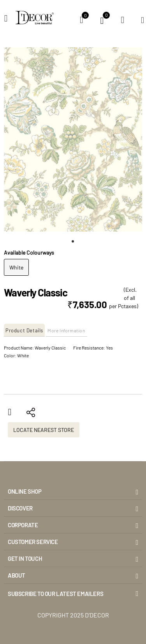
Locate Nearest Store (44, 430)
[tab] (25, 330)
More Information (66, 330)
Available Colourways (29, 252)
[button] (73, 241)
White (16, 267)
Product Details (24, 330)
